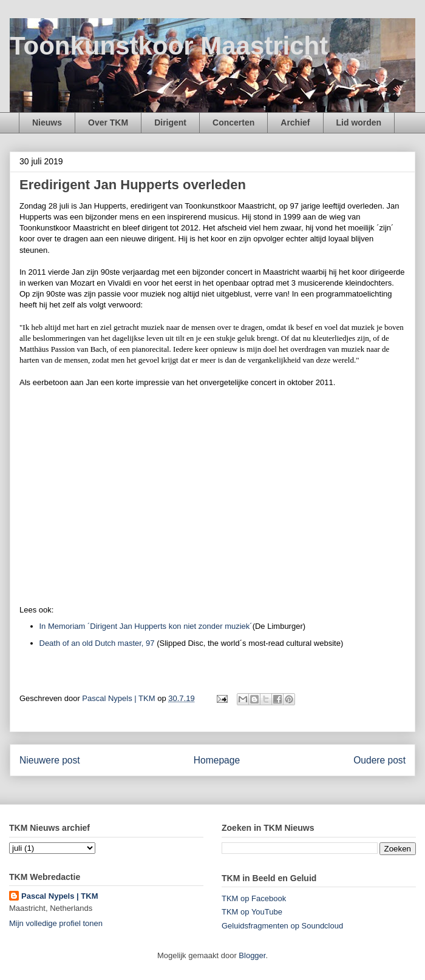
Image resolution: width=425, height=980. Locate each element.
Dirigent (170, 122)
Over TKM (108, 122)
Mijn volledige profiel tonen (56, 923)
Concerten (233, 122)
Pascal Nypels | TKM (59, 896)
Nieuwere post (50, 760)
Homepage (217, 760)
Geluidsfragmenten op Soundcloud (282, 926)
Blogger (252, 955)
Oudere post (379, 760)
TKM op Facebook (254, 898)
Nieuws (47, 122)
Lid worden (359, 122)
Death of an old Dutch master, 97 (97, 643)
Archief (295, 122)
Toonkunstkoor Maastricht (169, 46)
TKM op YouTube (252, 912)
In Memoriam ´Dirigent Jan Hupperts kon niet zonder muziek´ (146, 626)
